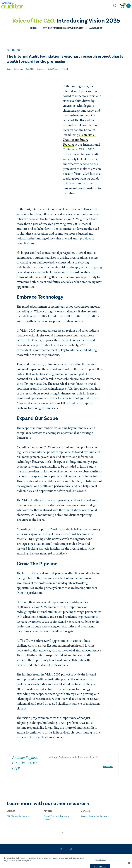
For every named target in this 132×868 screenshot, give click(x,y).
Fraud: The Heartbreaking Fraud (56, 818)
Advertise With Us (84, 857)
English (65, 69)
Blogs (9, 69)
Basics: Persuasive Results (94, 816)
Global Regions (53, 69)
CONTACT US (45, 857)
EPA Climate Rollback (17, 816)
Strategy (41, 69)
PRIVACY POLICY (63, 857)
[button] (61, 832)
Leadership (19, 69)
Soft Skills (30, 69)
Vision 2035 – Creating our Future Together (80, 140)
